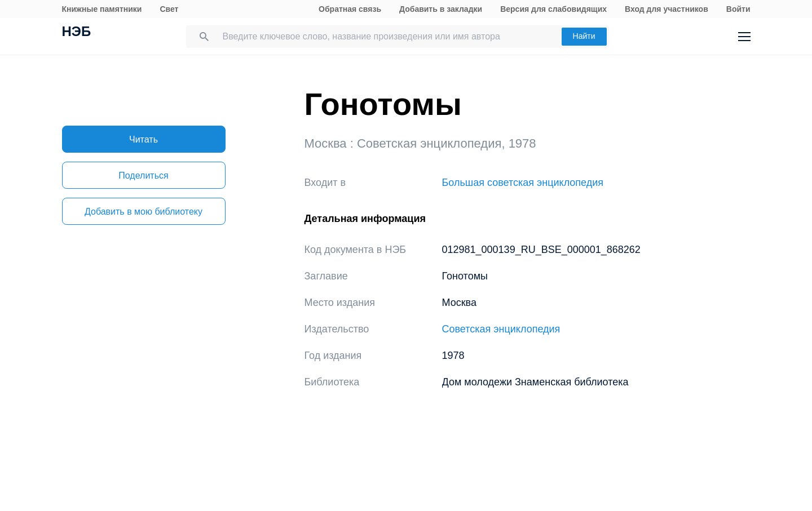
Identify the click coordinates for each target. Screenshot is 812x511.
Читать (144, 139)
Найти (584, 36)
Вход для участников (667, 9)
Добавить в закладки (441, 9)
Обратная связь (350, 9)
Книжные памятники (102, 9)
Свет (169, 9)
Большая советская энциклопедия (523, 183)
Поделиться (143, 175)
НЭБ (77, 33)
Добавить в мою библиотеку (144, 212)
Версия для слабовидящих (553, 9)
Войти (738, 9)
